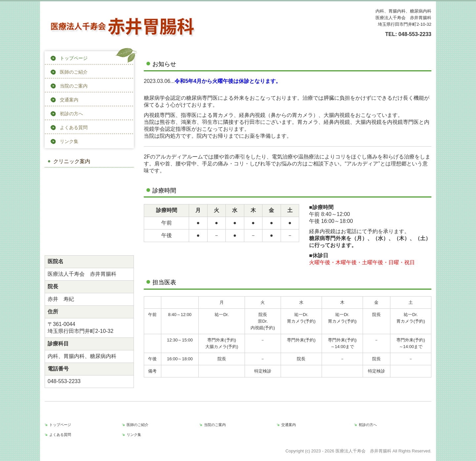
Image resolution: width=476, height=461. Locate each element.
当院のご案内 (74, 86)
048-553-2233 (415, 34)
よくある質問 (74, 127)
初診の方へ (71, 114)
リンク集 (69, 141)
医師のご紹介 (74, 72)
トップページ (74, 58)
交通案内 (69, 100)
